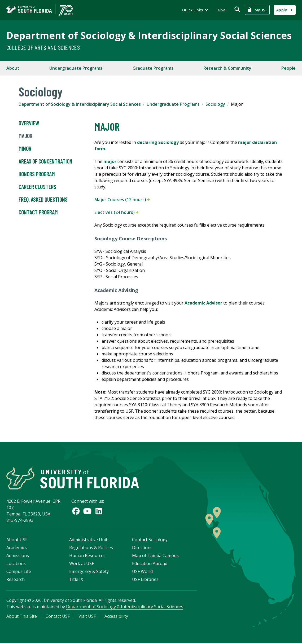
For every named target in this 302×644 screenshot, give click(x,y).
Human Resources (87, 556)
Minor (25, 149)
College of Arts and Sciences (43, 47)
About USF (17, 540)
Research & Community (227, 68)
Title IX (76, 580)
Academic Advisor (203, 303)
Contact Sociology (150, 540)
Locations (16, 564)
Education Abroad (150, 564)
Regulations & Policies (91, 548)
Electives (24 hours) (116, 212)
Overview (29, 123)
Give (222, 10)
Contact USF (58, 616)
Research (16, 580)
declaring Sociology (158, 142)
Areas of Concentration (45, 161)
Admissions (18, 556)
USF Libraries (145, 580)
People (288, 68)
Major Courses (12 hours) (122, 200)
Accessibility (116, 616)
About (13, 68)
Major (25, 136)
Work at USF (82, 564)
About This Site (22, 616)
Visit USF (87, 616)
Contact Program (38, 212)
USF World (142, 572)
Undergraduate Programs (76, 68)
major (110, 161)
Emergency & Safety (89, 572)
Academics (17, 548)
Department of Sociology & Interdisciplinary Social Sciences (149, 35)
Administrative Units (89, 540)
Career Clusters (37, 187)
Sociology (215, 104)
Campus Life (19, 572)
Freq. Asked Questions (43, 200)
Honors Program (37, 174)
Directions (142, 548)
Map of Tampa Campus (155, 556)
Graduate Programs (153, 68)
